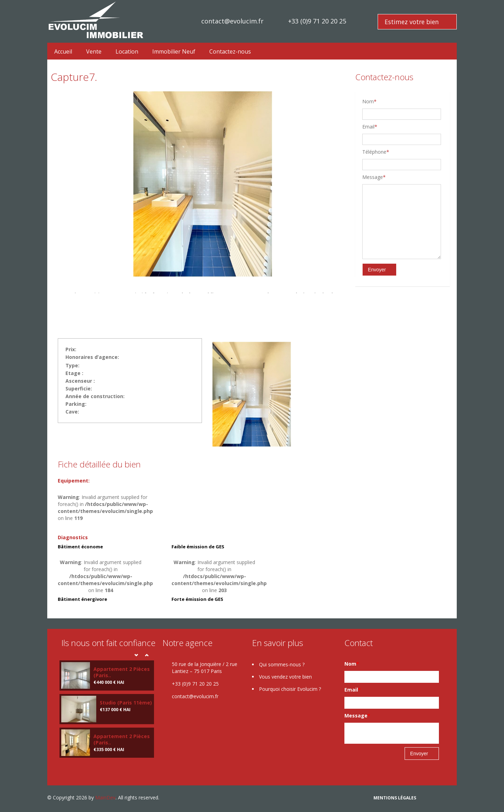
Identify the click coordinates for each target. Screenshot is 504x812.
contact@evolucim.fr (232, 21)
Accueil (63, 51)
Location (127, 51)
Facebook (426, 799)
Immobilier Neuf (174, 51)
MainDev (105, 797)
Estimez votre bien (412, 22)
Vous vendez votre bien (285, 677)
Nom (369, 101)
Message (374, 177)
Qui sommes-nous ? (282, 664)
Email (370, 127)
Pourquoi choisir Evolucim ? (290, 689)
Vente (94, 51)
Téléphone (376, 152)
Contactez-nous (230, 51)
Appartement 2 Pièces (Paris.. (122, 672)
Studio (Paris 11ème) (126, 703)
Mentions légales (395, 798)
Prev (136, 655)
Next (147, 655)
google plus (442, 799)
